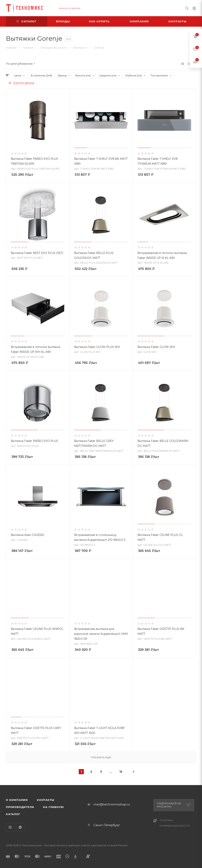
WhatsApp (20, 827)
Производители (20, 807)
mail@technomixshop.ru (112, 804)
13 (121, 772)
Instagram (10, 827)
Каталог (13, 814)
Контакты (45, 800)
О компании (17, 800)
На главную (53, 807)
